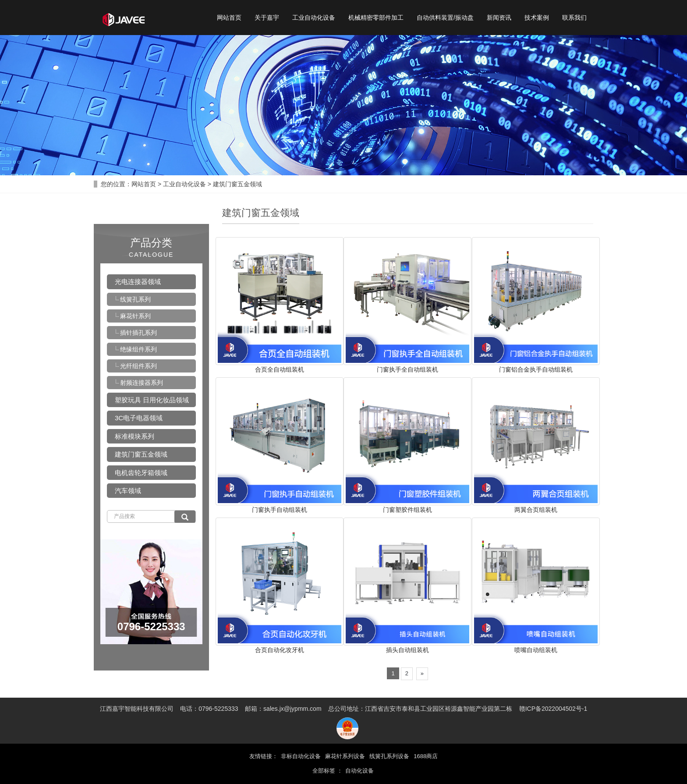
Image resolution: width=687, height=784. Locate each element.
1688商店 (426, 756)
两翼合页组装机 (536, 510)
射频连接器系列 (142, 383)
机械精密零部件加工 (376, 18)
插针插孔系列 (138, 333)
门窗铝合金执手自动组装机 (536, 369)
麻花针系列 (135, 316)
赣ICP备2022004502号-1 (553, 709)
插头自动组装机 (407, 650)
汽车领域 (128, 491)
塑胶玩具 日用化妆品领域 (152, 400)
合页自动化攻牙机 (280, 650)
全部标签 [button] (324, 771)
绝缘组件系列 (138, 349)
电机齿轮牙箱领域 (141, 473)
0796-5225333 (218, 709)
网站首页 (229, 18)
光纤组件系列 (138, 366)
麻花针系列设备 (345, 756)
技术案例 (537, 18)
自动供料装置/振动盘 (445, 18)
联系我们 (574, 18)
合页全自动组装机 (280, 369)
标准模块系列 (135, 436)
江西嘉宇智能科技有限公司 (137, 709)
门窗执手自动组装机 (280, 510)
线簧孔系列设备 (389, 756)
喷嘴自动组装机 (536, 650)
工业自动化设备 (314, 18)
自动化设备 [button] (359, 771)
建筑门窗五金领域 (237, 184)
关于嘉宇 (267, 18)
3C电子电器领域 (139, 418)
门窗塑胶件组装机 (407, 510)
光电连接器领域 (138, 282)
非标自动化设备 (301, 756)
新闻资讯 (499, 18)
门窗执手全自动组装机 (407, 369)
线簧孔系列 (135, 299)
